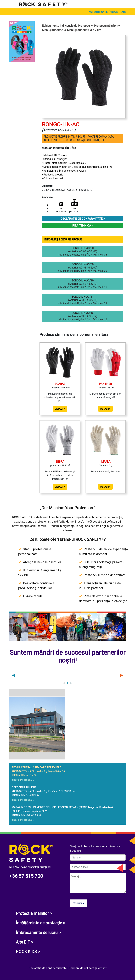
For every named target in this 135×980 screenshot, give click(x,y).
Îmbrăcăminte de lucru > (38, 933)
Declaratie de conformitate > (83, 219)
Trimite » (79, 903)
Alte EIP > (25, 942)
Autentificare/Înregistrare (107, 12)
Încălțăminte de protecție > (41, 923)
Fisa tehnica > (83, 225)
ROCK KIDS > (28, 952)
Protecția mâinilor (105, 26)
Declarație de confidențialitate (48, 968)
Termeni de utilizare (82, 968)
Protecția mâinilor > (34, 913)
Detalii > (60, 409)
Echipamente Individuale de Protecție (66, 26)
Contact (101, 968)
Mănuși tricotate (53, 30)
